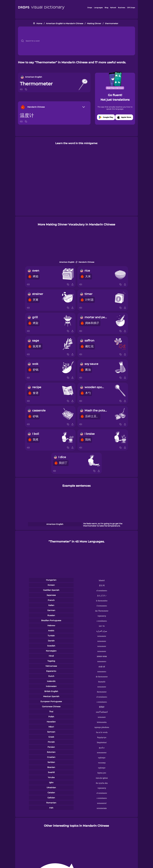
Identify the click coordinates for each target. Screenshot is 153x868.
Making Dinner (94, 23)
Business (122, 8)
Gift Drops (131, 8)
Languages (98, 8)
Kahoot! (113, 8)
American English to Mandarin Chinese (65, 23)
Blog (106, 8)
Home (39, 23)
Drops (90, 8)
